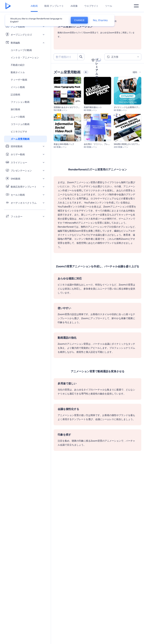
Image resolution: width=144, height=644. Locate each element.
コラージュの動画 (20, 124)
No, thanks (100, 20)
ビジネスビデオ (19, 132)
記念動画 (15, 95)
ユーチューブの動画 (21, 50)
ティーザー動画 (19, 80)
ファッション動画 (20, 102)
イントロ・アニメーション (25, 58)
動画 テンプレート (54, 6)
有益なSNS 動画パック (64, 144)
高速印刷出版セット (93, 107)
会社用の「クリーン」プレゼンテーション (103, 144)
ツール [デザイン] (109, 6)
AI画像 (74, 6)
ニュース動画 (18, 117)
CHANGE (79, 20)
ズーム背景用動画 (20, 139)
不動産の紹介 (18, 65)
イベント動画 (18, 87)
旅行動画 (15, 109)
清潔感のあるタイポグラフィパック (70, 107)
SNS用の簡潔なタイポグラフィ (128, 144)
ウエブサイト (91, 6)
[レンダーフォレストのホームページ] (8, 6)
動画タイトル (18, 72)
